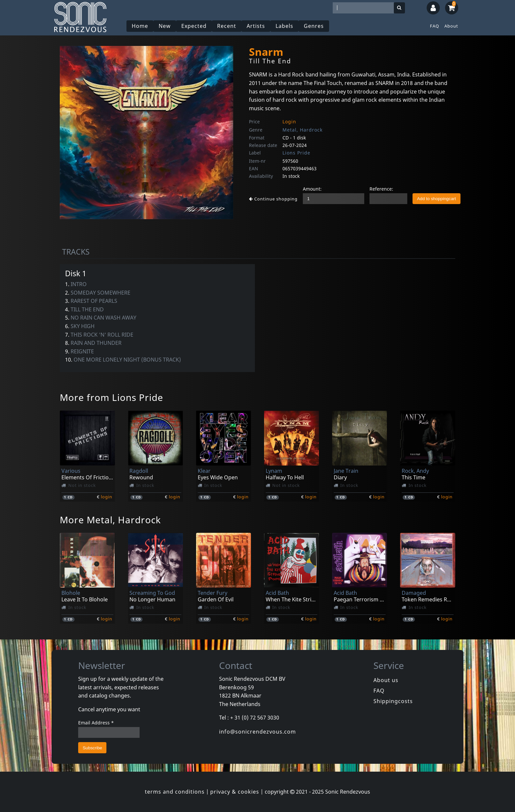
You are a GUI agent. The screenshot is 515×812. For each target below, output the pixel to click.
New (165, 26)
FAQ (435, 26)
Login (289, 122)
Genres (314, 26)
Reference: (381, 189)
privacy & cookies (235, 792)
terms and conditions (175, 792)
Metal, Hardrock (302, 130)
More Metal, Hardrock (110, 520)
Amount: (312, 189)
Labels (284, 26)
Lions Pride (296, 153)
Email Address (96, 723)
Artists (256, 26)
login (107, 497)
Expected (194, 26)
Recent (227, 26)
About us (386, 680)
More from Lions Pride (112, 397)
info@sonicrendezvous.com (257, 732)
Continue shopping (273, 199)
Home (140, 26)
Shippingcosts (393, 701)
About (451, 26)
